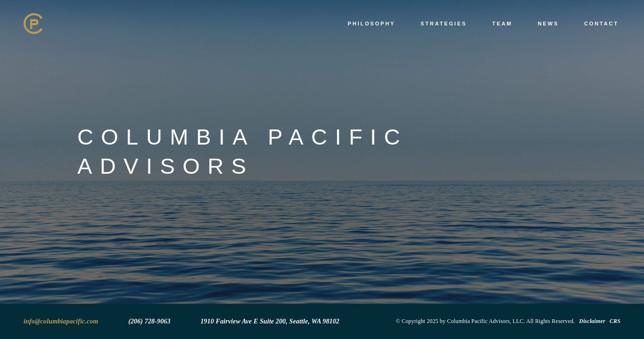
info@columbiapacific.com (61, 321)
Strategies (444, 24)
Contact (601, 24)
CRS (615, 321)
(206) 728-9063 (149, 321)
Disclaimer (592, 321)
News (548, 24)
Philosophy (371, 24)
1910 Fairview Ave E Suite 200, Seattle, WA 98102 (270, 321)
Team (502, 24)
